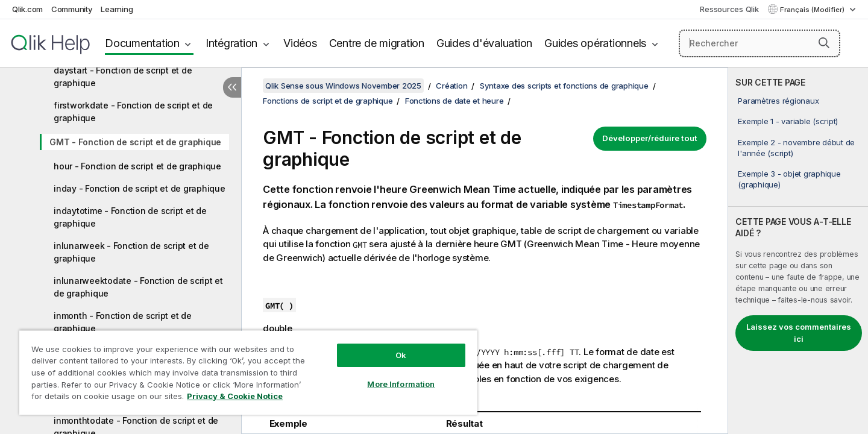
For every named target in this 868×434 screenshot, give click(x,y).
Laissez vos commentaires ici (799, 333)
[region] (248, 372)
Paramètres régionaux (778, 101)
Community (72, 9)
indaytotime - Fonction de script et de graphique (130, 217)
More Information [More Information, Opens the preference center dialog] (401, 384)
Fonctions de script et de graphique (328, 101)
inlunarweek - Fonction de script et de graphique (131, 252)
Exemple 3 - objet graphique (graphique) (789, 179)
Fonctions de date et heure (454, 101)
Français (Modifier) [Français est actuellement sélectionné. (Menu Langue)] (813, 10)
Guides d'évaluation (484, 43)
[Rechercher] (760, 43)
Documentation (142, 43)
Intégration (231, 43)
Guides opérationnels (595, 43)
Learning (117, 9)
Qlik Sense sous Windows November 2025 (343, 86)
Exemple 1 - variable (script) (788, 121)
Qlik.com (27, 9)
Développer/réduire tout (650, 138)
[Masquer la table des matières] (232, 87)
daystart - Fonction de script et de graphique (123, 77)
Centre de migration (377, 43)
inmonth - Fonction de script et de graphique (123, 322)
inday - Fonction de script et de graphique (140, 188)
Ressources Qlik (729, 9)
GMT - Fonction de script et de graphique (135, 142)
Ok (401, 355)
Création (451, 86)
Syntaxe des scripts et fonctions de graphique (564, 86)
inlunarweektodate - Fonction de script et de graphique (138, 287)
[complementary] (798, 251)
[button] (824, 43)
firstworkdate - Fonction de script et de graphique (133, 112)
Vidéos (300, 43)
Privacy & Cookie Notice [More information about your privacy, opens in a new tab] (235, 396)
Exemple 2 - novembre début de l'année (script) (796, 148)
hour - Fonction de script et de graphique (137, 166)
